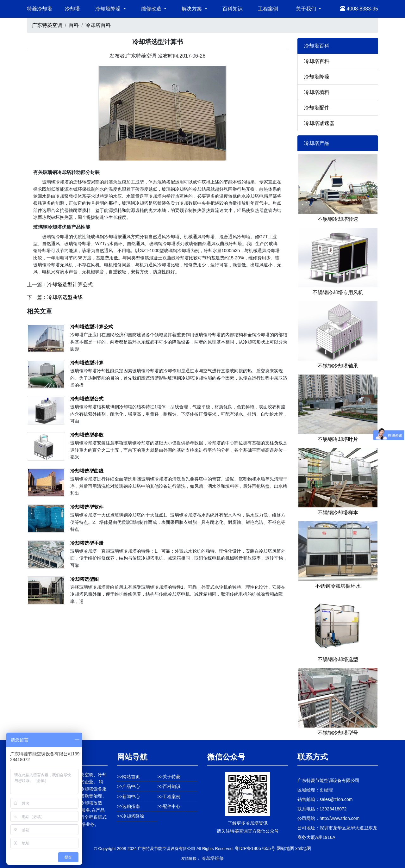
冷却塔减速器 (319, 123)
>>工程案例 (169, 797)
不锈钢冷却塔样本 (338, 513)
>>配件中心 (169, 806)
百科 (74, 25)
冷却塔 (72, 9)
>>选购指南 (128, 806)
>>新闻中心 (128, 797)
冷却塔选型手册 (87, 543)
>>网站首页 (128, 777)
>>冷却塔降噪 (131, 816)
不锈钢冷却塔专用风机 (338, 292)
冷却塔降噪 (317, 77)
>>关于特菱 (169, 777)
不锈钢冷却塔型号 (338, 733)
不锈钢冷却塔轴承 (338, 366)
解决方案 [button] (192, 9)
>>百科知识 (169, 786)
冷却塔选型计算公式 (70, 285)
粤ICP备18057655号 (255, 848)
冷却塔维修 (213, 858)
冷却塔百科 (98, 25)
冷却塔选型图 (84, 579)
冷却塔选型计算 (87, 363)
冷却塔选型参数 (87, 435)
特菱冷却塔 (40, 9)
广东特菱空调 (47, 25)
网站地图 (285, 848)
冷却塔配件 (317, 108)
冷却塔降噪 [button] (109, 9)
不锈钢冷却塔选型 (338, 659)
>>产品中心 (128, 786)
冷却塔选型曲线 (65, 297)
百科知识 (233, 9)
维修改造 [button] (152, 9)
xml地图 (303, 848)
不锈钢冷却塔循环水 (338, 586)
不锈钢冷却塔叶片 (338, 439)
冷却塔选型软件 (87, 507)
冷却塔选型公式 (87, 399)
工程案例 (268, 9)
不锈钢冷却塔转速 (338, 219)
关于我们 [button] (307, 9)
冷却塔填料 (317, 92)
